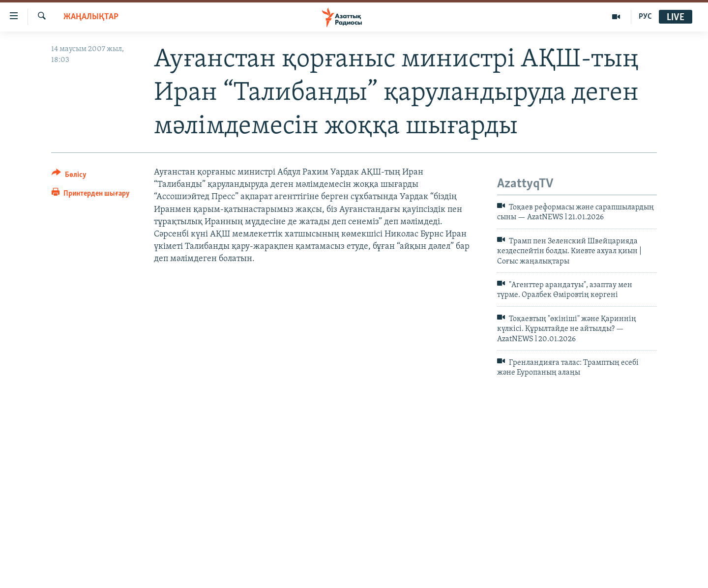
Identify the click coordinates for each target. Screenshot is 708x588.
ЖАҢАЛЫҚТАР (91, 17)
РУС (645, 17)
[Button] (69, 176)
